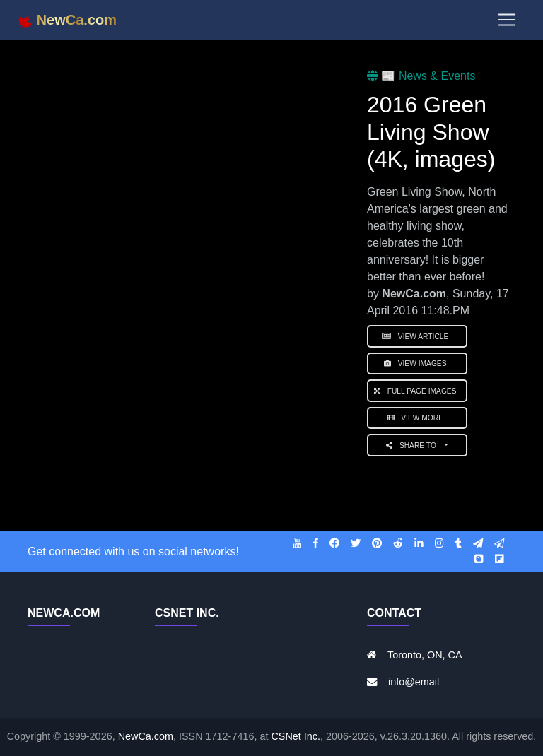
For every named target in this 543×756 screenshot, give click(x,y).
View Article (417, 337)
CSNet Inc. (296, 736)
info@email (414, 682)
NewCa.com (146, 736)
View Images (417, 364)
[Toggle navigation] (507, 23)
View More (418, 418)
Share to (414, 445)
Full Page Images (417, 391)
